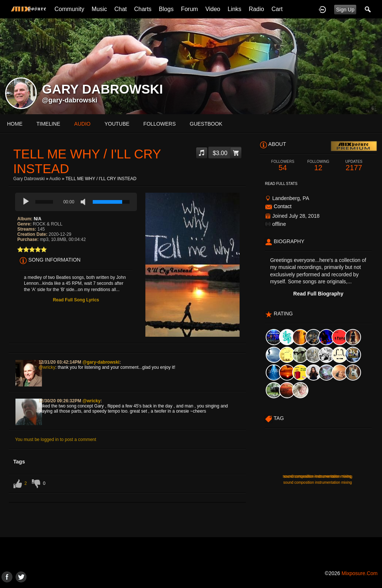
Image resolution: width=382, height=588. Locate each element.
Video (213, 9)
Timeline (48, 124)
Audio (55, 179)
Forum (190, 9)
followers (160, 124)
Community (69, 9)
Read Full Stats (281, 184)
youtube (117, 124)
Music (99, 9)
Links (235, 9)
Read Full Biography (318, 294)
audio (82, 124)
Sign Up (345, 10)
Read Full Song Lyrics (76, 300)
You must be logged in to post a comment (56, 440)
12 (319, 166)
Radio (257, 9)
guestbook (206, 124)
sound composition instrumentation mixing (318, 477)
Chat (121, 9)
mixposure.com (360, 573)
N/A (38, 219)
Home (15, 124)
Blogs (166, 9)
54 (283, 166)
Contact (283, 206)
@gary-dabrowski (70, 100)
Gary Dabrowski (29, 179)
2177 (354, 166)
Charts (143, 9)
